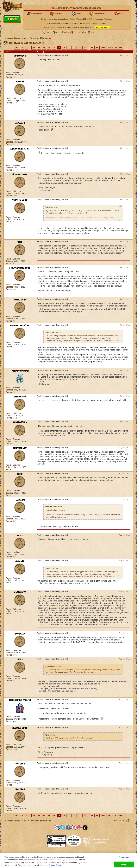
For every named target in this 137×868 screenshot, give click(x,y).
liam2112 (20, 123)
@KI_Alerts (95, 19)
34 (85, 48)
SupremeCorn (20, 422)
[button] (40, 840)
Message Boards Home (16, 38)
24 (34, 48)
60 (97, 48)
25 (39, 48)
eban (20, 474)
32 (74, 48)
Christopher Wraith (20, 700)
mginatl (20, 561)
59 (92, 48)
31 (69, 48)
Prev (17, 48)
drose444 (20, 764)
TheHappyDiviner (20, 371)
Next (103, 48)
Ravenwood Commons (40, 38)
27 (49, 48)
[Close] (134, 860)
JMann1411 (20, 397)
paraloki (20, 500)
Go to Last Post (115, 48)
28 (54, 48)
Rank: (9, 72)
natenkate (20, 592)
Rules (93, 32)
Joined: (10, 75)
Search (48, 32)
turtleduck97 (20, 200)
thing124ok (20, 300)
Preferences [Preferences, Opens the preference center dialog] (124, 857)
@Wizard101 (81, 19)
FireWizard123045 (20, 268)
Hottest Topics (80, 32)
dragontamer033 (20, 326)
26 (44, 48)
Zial (20, 242)
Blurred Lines (20, 175)
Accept (124, 864)
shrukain (20, 634)
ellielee (20, 82)
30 (64, 48)
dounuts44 (20, 56)
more (121, 206)
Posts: (9, 77)
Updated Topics (62, 32)
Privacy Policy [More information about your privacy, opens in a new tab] (55, 865)
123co (20, 660)
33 (79, 48)
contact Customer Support (94, 23)
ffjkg (20, 536)
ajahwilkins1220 (20, 149)
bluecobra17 (20, 448)
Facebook (108, 19)
